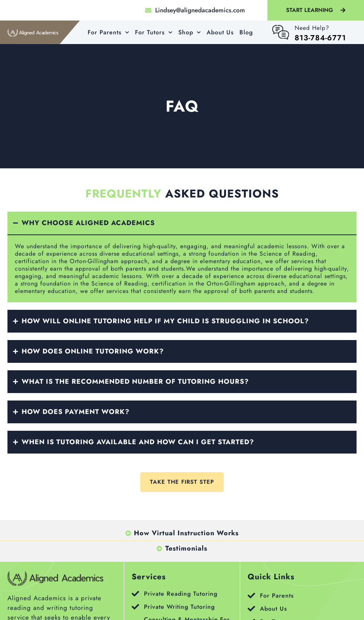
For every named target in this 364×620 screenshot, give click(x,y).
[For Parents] (251, 596)
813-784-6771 (320, 38)
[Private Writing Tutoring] (135, 607)
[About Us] (251, 609)
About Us (220, 32)
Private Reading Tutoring (181, 594)
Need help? (312, 28)
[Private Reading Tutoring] (135, 594)
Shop (190, 32)
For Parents (109, 32)
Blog (246, 32)
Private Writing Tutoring (179, 607)
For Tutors (154, 32)
